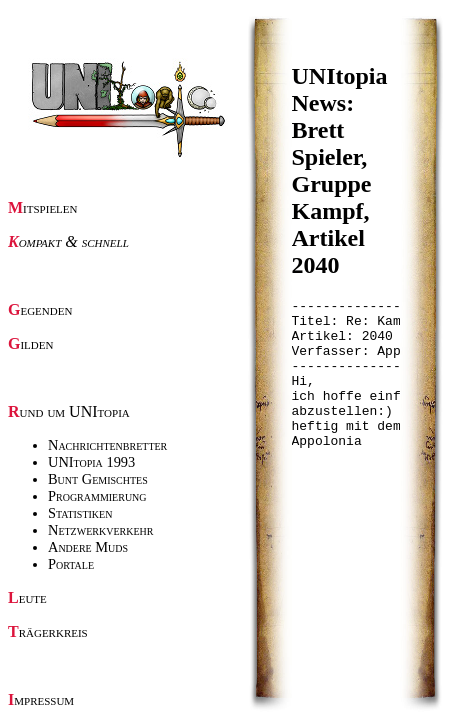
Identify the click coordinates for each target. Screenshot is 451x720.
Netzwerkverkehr (100, 530)
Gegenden (40, 309)
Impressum (41, 699)
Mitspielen (43, 207)
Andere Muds (88, 547)
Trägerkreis (48, 631)
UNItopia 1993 (91, 462)
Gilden (30, 343)
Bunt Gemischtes (98, 479)
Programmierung (97, 496)
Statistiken (80, 513)
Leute (27, 597)
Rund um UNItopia (69, 411)
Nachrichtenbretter (107, 445)
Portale (71, 564)
